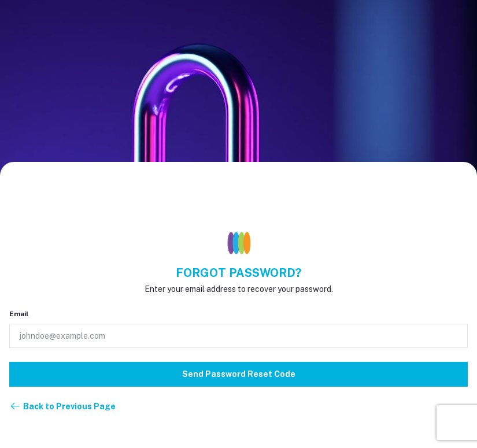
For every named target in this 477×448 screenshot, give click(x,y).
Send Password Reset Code (239, 374)
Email (19, 314)
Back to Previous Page (62, 406)
